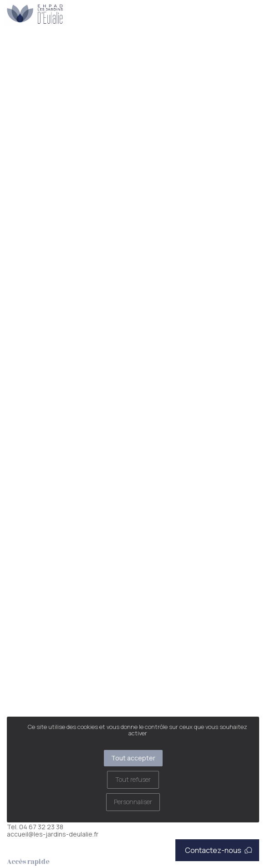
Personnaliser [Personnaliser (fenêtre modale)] (133, 802)
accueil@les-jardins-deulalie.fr (53, 834)
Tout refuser (133, 779)
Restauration (41, 50)
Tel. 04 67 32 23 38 (35, 827)
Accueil (10, 50)
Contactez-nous (219, 850)
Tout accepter (133, 758)
